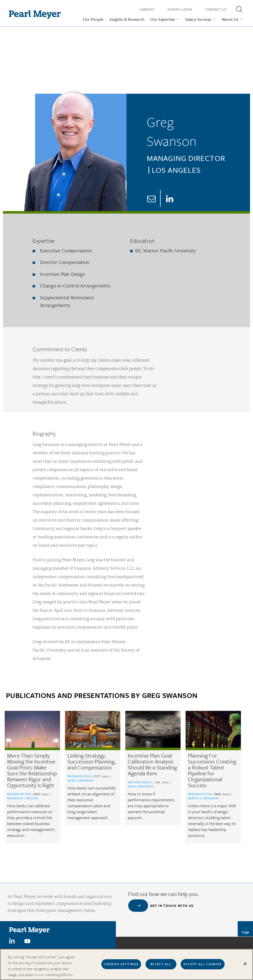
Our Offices (175, 950)
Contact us (152, 950)
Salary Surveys (198, 19)
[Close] (245, 967)
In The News (197, 950)
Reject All (161, 967)
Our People (93, 19)
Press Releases (223, 950)
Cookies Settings (121, 967)
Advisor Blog (140, 782)
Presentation (19, 794)
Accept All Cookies (203, 967)
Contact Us (216, 9)
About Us (230, 19)
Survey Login (180, 9)
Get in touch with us (172, 906)
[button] (239, 9)
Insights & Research (127, 19)
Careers (147, 9)
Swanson (16, 798)
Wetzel (33, 798)
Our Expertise (163, 19)
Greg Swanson (80, 780)
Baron (194, 798)
